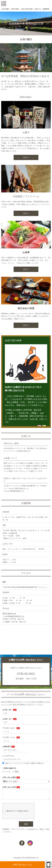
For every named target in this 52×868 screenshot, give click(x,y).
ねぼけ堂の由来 (27, 9)
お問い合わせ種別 (9, 777)
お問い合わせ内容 (9, 787)
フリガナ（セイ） (9, 728)
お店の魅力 (5, 9)
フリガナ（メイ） (9, 737)
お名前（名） (7, 719)
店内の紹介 (15, 9)
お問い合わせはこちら (22, 865)
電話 (16, 772)
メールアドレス (8, 756)
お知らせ (38, 9)
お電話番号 (7, 747)
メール (6, 772)
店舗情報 (46, 9)
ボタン (26, 157)
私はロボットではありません (16, 813)
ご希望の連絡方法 (9, 768)
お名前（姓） (7, 710)
